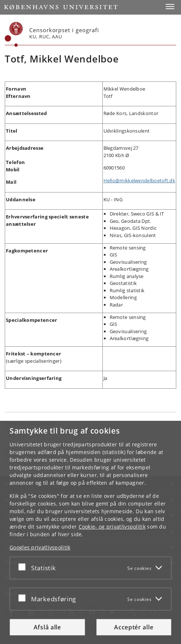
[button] (170, 7)
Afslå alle (47, 627)
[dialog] (90, 532)
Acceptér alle (134, 627)
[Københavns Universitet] (14, 34)
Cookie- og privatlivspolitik (112, 527)
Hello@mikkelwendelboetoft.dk (139, 180)
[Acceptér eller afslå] (24, 567)
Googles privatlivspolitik (40, 547)
